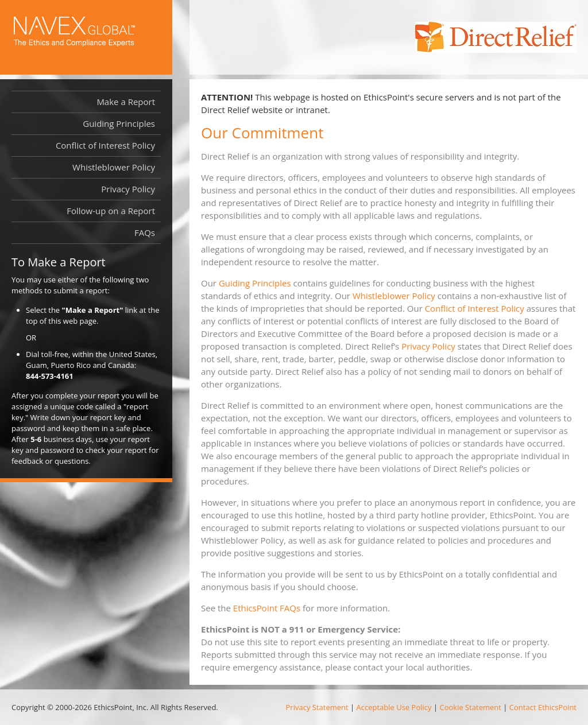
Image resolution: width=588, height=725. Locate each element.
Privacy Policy (428, 346)
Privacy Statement (317, 707)
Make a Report (126, 102)
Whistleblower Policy (394, 296)
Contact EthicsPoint (543, 707)
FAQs (145, 232)
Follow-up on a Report (111, 211)
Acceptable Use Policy (394, 707)
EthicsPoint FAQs (267, 608)
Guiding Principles (255, 283)
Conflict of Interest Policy (475, 308)
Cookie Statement (470, 707)
